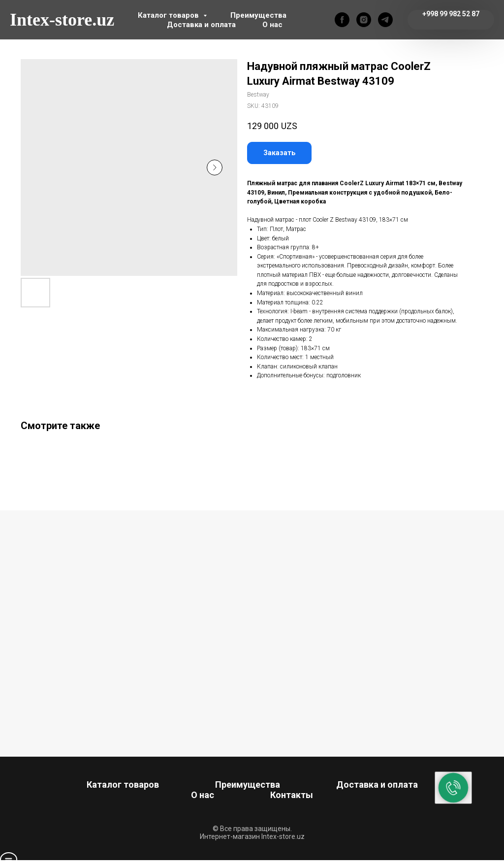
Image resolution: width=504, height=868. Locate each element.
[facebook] (342, 20)
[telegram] (385, 20)
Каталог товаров (169, 15)
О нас (272, 25)
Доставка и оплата (201, 25)
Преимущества (258, 15)
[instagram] (364, 20)
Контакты (292, 795)
